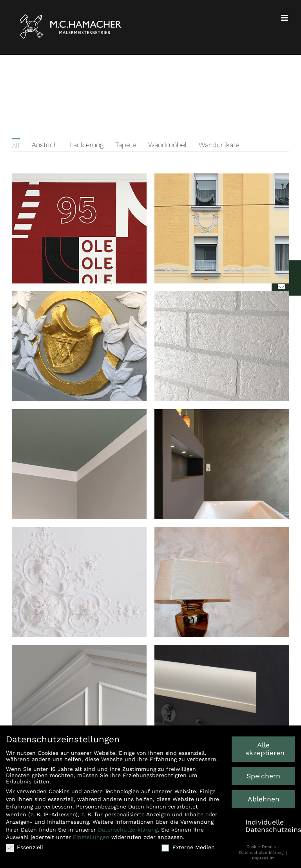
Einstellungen (91, 836)
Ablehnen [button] (264, 798)
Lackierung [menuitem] (86, 145)
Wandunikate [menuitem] (219, 145)
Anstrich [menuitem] (45, 145)
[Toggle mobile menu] (285, 18)
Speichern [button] (263, 775)
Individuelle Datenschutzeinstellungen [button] (270, 825)
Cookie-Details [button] (262, 845)
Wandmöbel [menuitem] (168, 145)
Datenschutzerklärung (128, 828)
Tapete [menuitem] (126, 145)
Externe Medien (188, 846)
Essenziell (24, 846)
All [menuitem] (16, 145)
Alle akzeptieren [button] (265, 748)
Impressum (263, 857)
